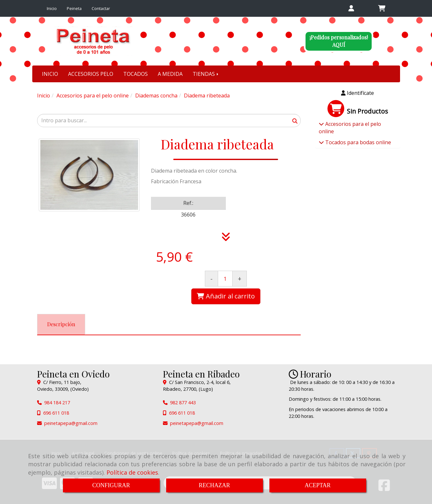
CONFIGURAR (111, 485)
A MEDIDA (170, 74)
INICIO (50, 74)
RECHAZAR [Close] (214, 485)
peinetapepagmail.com (71, 423)
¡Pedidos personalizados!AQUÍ (339, 41)
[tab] (61, 324)
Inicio (52, 8)
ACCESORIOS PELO (91, 74)
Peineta (74, 8)
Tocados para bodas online (357, 142)
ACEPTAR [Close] (318, 485)
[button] (352, 9)
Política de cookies (132, 472)
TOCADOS (136, 74)
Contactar (101, 8)
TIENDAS (206, 74)
